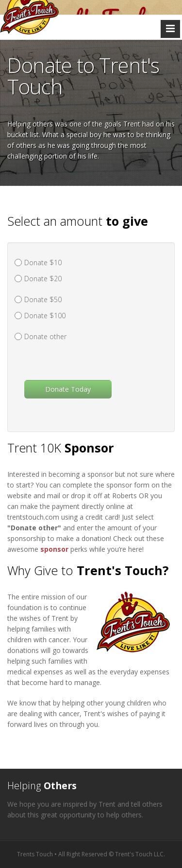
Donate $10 (43, 262)
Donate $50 (43, 299)
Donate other (45, 336)
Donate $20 (43, 279)
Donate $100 (45, 316)
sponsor (54, 549)
